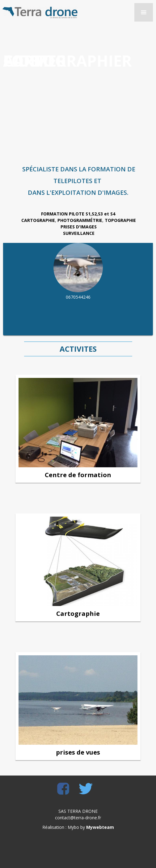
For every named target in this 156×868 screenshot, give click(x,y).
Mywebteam (100, 827)
